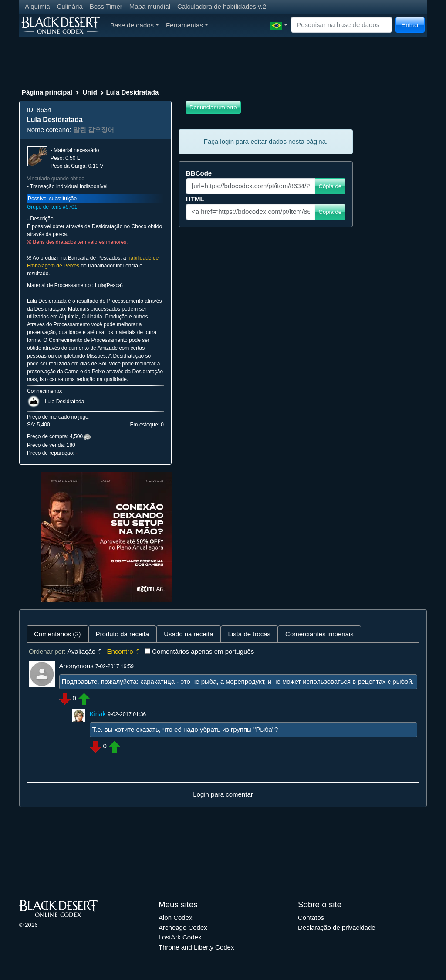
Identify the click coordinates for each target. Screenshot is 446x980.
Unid (90, 92)
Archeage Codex (183, 928)
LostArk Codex (180, 937)
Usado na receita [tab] (188, 634)
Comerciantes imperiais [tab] (319, 634)
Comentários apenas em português (203, 651)
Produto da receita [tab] (123, 634)
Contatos (311, 917)
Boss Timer (106, 6)
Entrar (410, 25)
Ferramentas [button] (187, 25)
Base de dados (135, 25)
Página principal (47, 92)
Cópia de (330, 186)
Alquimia (37, 6)
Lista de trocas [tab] (250, 634)
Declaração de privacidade (337, 928)
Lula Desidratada (65, 402)
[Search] (341, 25)
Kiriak (98, 714)
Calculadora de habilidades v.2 (222, 6)
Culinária (70, 6)
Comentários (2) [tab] (57, 634)
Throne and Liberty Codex (196, 947)
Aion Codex (176, 917)
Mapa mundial (150, 6)
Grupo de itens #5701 (52, 207)
